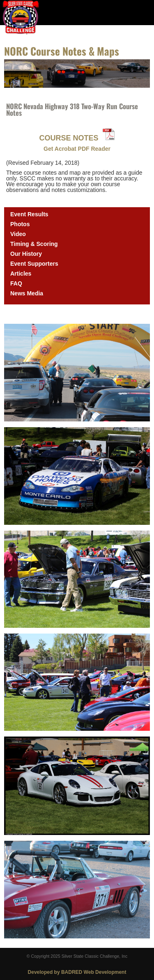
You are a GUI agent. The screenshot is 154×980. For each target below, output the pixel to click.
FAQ (16, 283)
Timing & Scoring (34, 244)
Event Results (29, 214)
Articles (21, 274)
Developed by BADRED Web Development (77, 972)
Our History (26, 254)
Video (18, 234)
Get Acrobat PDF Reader (77, 149)
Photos (20, 224)
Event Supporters (34, 264)
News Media (27, 293)
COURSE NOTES (69, 138)
